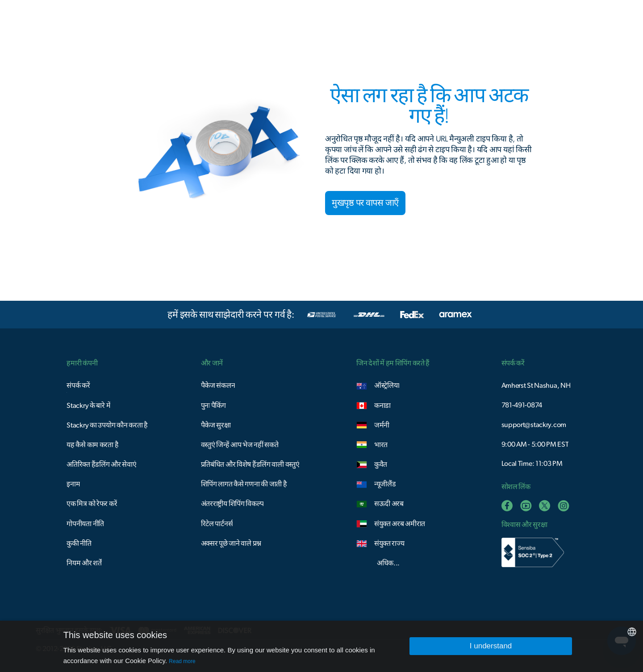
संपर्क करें (78, 386)
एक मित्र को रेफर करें (92, 504)
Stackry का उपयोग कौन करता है (107, 425)
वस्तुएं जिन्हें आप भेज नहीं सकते (240, 445)
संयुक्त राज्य (389, 543)
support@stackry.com (534, 425)
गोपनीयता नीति (85, 524)
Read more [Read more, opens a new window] (182, 661)
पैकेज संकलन (218, 386)
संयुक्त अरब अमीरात (400, 524)
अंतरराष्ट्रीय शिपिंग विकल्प (232, 504)
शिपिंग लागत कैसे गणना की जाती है (244, 484)
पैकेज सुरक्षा (216, 425)
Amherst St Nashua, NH (536, 386)
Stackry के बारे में (88, 406)
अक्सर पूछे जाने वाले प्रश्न (231, 543)
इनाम (73, 484)
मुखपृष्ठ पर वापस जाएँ (365, 203)
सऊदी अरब (389, 504)
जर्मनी (382, 425)
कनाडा (382, 406)
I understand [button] (491, 646)
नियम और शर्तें (84, 563)
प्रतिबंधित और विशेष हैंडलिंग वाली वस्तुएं (250, 465)
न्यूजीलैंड (385, 484)
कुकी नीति (79, 543)
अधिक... (388, 563)
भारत (381, 445)
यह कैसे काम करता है (92, 445)
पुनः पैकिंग (213, 406)
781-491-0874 (522, 405)
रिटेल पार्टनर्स (217, 524)
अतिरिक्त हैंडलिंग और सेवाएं (101, 465)
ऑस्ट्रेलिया (387, 386)
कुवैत (381, 465)
